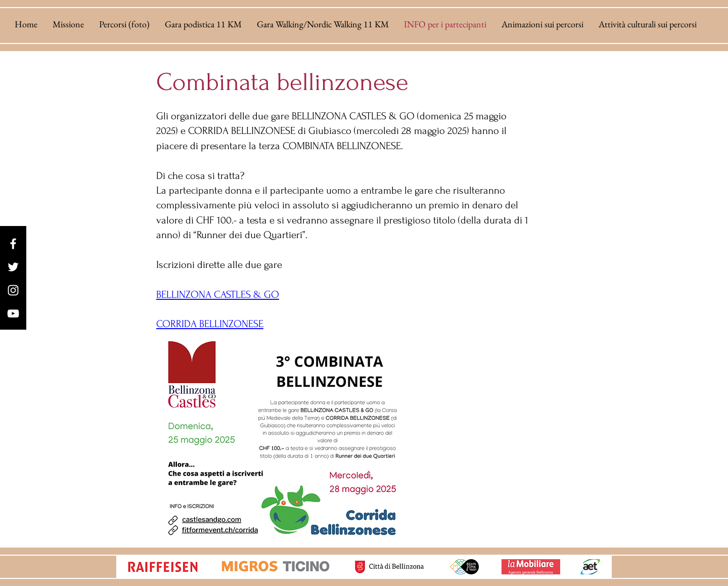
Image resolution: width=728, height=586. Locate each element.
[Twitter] (13, 267)
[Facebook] (13, 244)
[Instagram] (13, 290)
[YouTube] (13, 313)
